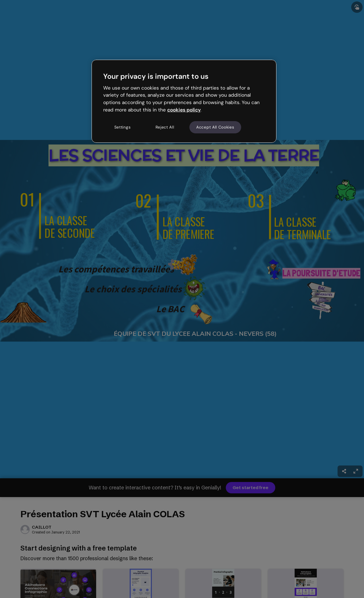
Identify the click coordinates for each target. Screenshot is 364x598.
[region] (184, 101)
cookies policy (184, 110)
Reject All (165, 127)
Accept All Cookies (215, 127)
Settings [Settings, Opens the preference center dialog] (123, 127)
